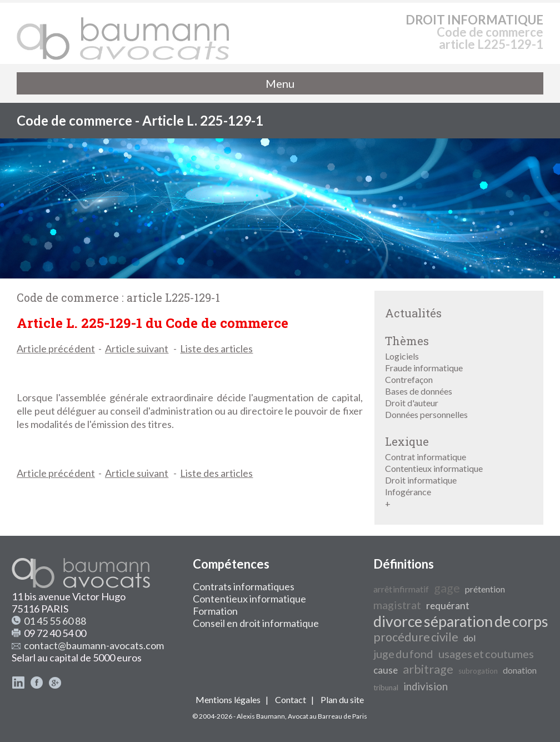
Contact (291, 699)
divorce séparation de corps (461, 621)
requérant (448, 606)
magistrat (397, 605)
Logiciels (402, 356)
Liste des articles (216, 348)
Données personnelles (426, 414)
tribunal (386, 688)
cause (386, 670)
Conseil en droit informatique (256, 623)
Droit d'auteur (412, 403)
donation (520, 670)
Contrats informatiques (244, 586)
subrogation (478, 671)
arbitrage (428, 669)
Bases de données (419, 391)
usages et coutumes (486, 654)
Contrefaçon (409, 379)
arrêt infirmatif (401, 589)
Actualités (413, 313)
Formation (215, 611)
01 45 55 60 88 (55, 621)
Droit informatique (421, 480)
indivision (426, 686)
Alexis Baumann (261, 716)
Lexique (407, 441)
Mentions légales (228, 699)
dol (469, 638)
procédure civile (416, 637)
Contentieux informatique (434, 468)
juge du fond (403, 654)
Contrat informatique (426, 457)
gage (447, 588)
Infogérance (408, 492)
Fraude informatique (424, 368)
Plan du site (342, 699)
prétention (485, 589)
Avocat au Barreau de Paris (327, 716)
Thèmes (407, 341)
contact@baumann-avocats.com (94, 645)
